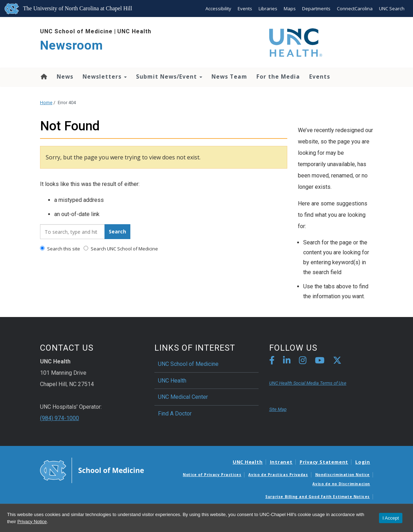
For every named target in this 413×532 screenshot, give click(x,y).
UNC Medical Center (183, 397)
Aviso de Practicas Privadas (278, 475)
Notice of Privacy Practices (212, 475)
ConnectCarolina (355, 9)
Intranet (281, 462)
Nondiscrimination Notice (343, 475)
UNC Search (392, 9)
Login (363, 462)
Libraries (268, 9)
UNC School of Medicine (76, 31)
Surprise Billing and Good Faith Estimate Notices (318, 497)
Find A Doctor (175, 414)
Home (43, 77)
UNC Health (134, 31)
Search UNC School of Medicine (121, 249)
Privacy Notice (32, 522)
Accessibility (218, 9)
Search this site (60, 249)
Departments (316, 9)
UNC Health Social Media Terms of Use (308, 383)
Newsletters (105, 77)
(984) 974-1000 (60, 418)
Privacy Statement (324, 462)
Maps (290, 9)
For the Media (278, 77)
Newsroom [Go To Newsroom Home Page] (72, 46)
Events (245, 9)
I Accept (391, 518)
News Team (229, 77)
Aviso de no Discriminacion (341, 484)
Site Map (278, 409)
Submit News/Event (169, 77)
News (65, 77)
